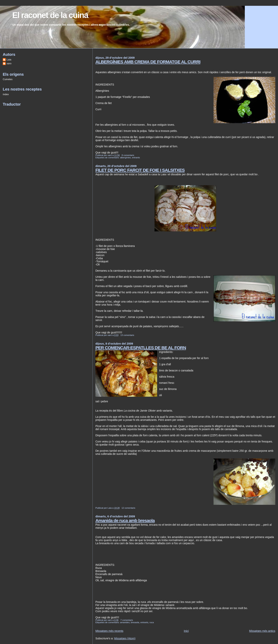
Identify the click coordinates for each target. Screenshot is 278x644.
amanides (125, 622)
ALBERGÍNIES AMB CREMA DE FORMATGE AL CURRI (148, 62)
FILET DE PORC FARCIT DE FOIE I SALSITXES (140, 170)
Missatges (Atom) (125, 638)
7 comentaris (127, 620)
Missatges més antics (262, 631)
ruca (152, 622)
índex (6, 94)
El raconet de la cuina (50, 15)
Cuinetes (8, 79)
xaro (9, 63)
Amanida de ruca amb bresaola (125, 520)
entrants (136, 158)
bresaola (135, 622)
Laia (9, 60)
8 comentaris (128, 155)
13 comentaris (127, 335)
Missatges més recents (109, 631)
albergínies (125, 158)
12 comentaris (128, 508)
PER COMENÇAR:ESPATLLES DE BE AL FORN (141, 348)
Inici (186, 631)
